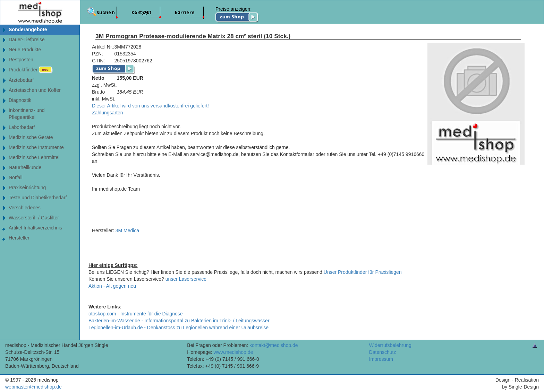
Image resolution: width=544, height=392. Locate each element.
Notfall (16, 177)
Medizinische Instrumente (36, 147)
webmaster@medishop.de (33, 387)
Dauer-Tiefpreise (27, 40)
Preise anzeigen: (237, 15)
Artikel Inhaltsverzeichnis (35, 228)
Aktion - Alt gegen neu (112, 286)
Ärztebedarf (21, 80)
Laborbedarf (22, 127)
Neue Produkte (25, 50)
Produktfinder (31, 70)
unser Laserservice (186, 279)
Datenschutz (383, 352)
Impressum (381, 359)
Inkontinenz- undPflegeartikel (27, 114)
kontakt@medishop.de (274, 345)
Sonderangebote (28, 29)
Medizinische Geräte (31, 137)
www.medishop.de (233, 352)
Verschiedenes (25, 208)
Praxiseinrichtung (27, 188)
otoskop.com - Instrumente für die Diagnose (136, 314)
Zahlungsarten (108, 113)
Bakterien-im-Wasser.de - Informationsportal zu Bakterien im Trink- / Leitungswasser (179, 321)
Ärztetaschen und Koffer (35, 90)
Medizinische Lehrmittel (34, 157)
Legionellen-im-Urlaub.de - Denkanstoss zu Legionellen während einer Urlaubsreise (178, 328)
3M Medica (127, 230)
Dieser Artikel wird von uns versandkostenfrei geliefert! (150, 106)
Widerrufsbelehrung (390, 345)
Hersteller (19, 238)
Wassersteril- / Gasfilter (34, 218)
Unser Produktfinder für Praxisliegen (363, 272)
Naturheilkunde (25, 167)
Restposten (21, 60)
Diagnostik (20, 100)
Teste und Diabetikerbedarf (38, 198)
